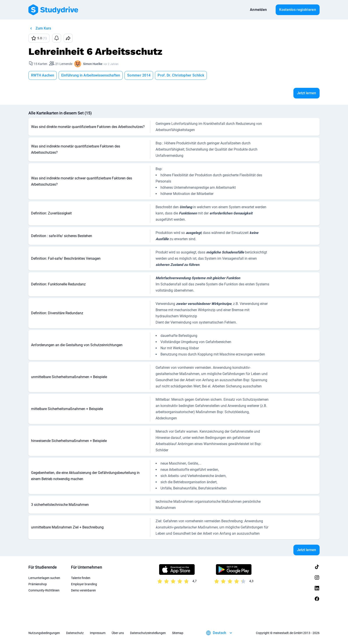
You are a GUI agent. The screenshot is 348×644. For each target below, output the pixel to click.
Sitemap (178, 633)
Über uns (118, 633)
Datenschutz (75, 633)
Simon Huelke (93, 64)
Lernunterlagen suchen (44, 578)
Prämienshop (38, 584)
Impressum (98, 633)
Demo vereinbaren (83, 590)
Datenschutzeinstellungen (148, 633)
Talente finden (81, 578)
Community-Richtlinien (44, 590)
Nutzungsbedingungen (44, 633)
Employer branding (84, 584)
